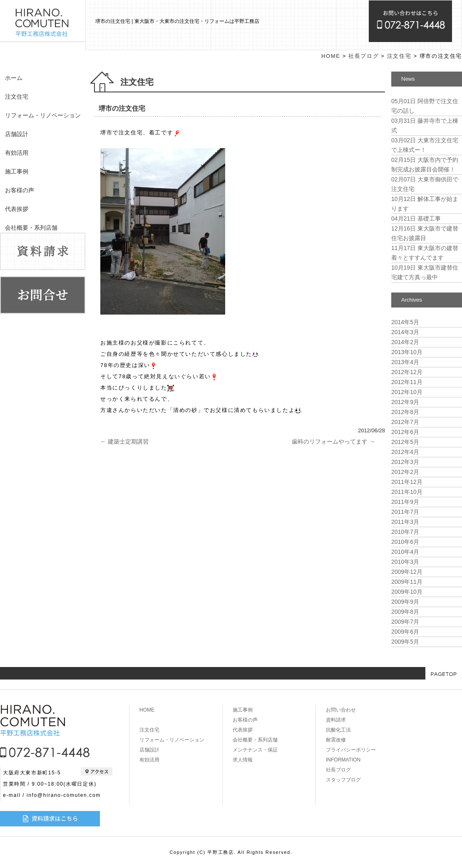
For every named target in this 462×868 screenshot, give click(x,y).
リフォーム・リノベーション (43, 115)
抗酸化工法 (338, 730)
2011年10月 (407, 492)
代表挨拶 (17, 209)
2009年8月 (405, 612)
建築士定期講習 (124, 441)
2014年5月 (405, 322)
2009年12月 (407, 572)
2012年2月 (405, 472)
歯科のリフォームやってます (333, 441)
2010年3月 (405, 562)
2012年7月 (405, 422)
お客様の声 (20, 190)
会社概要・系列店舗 (31, 228)
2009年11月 (407, 582)
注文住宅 (17, 97)
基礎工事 (416, 218)
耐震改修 (336, 740)
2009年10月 (407, 592)
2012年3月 (405, 462)
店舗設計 (17, 134)
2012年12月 (407, 372)
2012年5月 (405, 442)
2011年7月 (405, 512)
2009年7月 (405, 622)
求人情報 (243, 760)
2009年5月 (405, 642)
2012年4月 (405, 452)
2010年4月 (405, 552)
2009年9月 (405, 602)
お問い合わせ (341, 710)
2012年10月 (407, 392)
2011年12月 (407, 482)
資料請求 (336, 720)
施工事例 (17, 171)
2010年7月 (405, 532)
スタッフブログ (343, 780)
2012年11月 (407, 382)
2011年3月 (405, 522)
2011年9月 (405, 502)
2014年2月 (405, 342)
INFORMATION (343, 760)
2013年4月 (405, 362)
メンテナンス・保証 (255, 750)
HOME (331, 56)
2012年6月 (405, 432)
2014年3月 (405, 332)
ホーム (14, 78)
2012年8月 (405, 412)
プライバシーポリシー (351, 750)
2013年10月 (407, 352)
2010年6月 (405, 542)
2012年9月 (405, 402)
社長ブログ (364, 56)
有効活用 (17, 153)
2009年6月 (405, 632)
